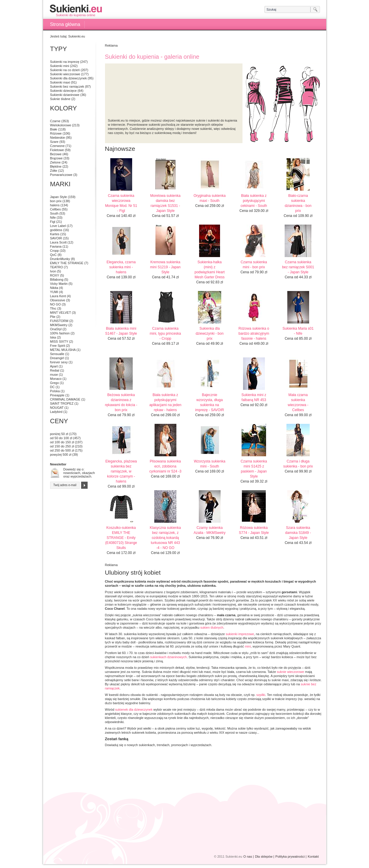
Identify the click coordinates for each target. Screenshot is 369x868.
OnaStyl (56, 329)
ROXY (55, 275)
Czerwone (58, 146)
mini (248, 646)
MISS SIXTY (59, 341)
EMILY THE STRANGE (67, 263)
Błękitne (56, 166)
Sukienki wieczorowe (65, 74)
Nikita (54, 288)
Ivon (53, 271)
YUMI (54, 292)
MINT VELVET (61, 313)
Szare (54, 142)
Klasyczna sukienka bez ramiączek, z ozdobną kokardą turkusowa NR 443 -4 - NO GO (165, 538)
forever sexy (59, 362)
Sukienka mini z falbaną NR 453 (254, 397)
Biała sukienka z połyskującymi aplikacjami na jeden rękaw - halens (165, 402)
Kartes (55, 234)
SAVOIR (56, 238)
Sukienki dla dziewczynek (69, 78)
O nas (248, 856)
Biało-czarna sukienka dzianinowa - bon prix (298, 203)
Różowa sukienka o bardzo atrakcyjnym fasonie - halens (254, 334)
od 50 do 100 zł (61, 438)
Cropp (55, 251)
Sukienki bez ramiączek (67, 86)
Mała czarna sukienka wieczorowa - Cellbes (298, 402)
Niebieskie (58, 138)
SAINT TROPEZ (62, 403)
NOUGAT (57, 408)
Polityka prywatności (290, 856)
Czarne (55, 121)
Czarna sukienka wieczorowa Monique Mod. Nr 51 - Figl (121, 203)
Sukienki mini (60, 66)
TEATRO (57, 267)
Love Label (58, 226)
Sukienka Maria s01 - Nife (298, 331)
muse (54, 375)
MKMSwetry (59, 325)
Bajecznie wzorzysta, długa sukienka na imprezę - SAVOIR (210, 402)
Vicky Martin (59, 284)
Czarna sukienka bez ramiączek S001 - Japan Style (298, 267)
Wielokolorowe (61, 125)
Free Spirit (58, 346)
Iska (53, 337)
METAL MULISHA (63, 350)
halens (55, 205)
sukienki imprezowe (240, 634)
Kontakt (313, 856)
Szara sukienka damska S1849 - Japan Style (298, 533)
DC (53, 387)
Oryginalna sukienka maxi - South (210, 198)
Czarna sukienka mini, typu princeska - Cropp (165, 334)
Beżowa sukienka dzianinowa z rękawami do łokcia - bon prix (121, 402)
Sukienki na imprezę (65, 62)
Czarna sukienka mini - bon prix (254, 265)
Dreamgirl (57, 358)
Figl (53, 222)
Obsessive (58, 300)
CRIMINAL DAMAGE (65, 399)
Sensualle (57, 354)
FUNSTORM (59, 321)
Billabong (57, 279)
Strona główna (65, 24)
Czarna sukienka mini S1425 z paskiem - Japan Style (254, 469)
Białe (54, 129)
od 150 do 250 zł (62, 446)
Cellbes (56, 209)
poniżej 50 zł (59, 434)
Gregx (55, 383)
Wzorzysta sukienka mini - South (210, 464)
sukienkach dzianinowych (168, 657)
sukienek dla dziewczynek (134, 710)
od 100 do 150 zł (62, 442)
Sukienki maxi (60, 82)
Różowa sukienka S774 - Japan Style (254, 530)
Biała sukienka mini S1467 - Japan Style (121, 331)
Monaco (56, 379)
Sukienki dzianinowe (65, 95)
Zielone (55, 162)
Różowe (56, 133)
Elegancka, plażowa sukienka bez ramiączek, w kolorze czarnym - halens (121, 471)
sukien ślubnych (212, 627)
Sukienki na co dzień (65, 70)
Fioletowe (57, 150)
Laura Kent (58, 296)
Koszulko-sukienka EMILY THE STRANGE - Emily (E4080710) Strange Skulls (121, 538)
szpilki (261, 695)
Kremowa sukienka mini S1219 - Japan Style (165, 267)
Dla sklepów (264, 856)
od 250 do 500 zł (62, 450)
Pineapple (57, 395)
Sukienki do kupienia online (76, 10)
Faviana (56, 246)
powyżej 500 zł (61, 455)
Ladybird (56, 412)
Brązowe (56, 158)
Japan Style (59, 197)
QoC (54, 255)
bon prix (56, 201)
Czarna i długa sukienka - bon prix (298, 464)
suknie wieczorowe (291, 672)
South (54, 213)
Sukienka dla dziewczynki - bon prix (210, 334)
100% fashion (60, 333)
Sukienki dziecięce (64, 91)
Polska (55, 391)
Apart (54, 366)
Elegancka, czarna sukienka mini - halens (121, 267)
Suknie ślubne (60, 99)
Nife (53, 218)
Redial (55, 370)
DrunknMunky (60, 259)
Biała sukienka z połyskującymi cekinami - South (254, 201)
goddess (56, 230)
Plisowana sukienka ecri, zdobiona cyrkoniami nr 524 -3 (165, 466)
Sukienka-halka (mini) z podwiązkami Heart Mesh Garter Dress (209, 270)
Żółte (54, 171)
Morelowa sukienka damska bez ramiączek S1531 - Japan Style (165, 203)
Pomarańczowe (61, 175)
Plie (53, 317)
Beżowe (56, 154)
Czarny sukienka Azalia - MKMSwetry (209, 530)
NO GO (56, 304)
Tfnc (53, 308)
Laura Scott (58, 242)
